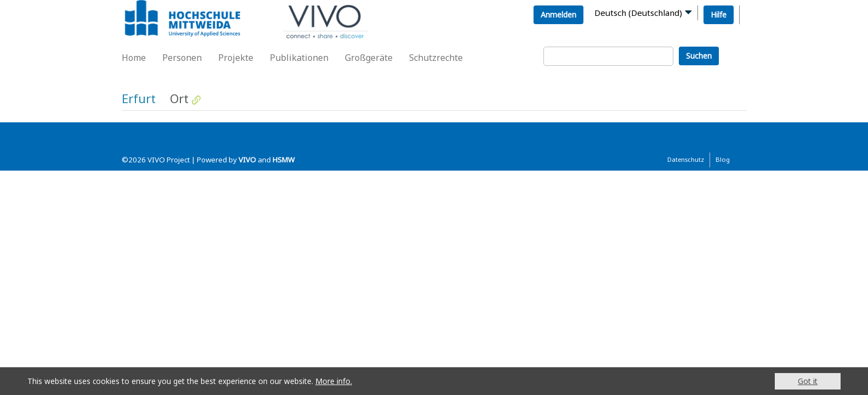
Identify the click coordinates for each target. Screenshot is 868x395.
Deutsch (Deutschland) (638, 13)
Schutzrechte (436, 58)
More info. (334, 381)
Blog (723, 159)
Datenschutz (686, 159)
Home (134, 58)
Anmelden (558, 15)
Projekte (236, 58)
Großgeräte (369, 58)
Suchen (699, 56)
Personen (182, 58)
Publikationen (299, 58)
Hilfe (719, 15)
